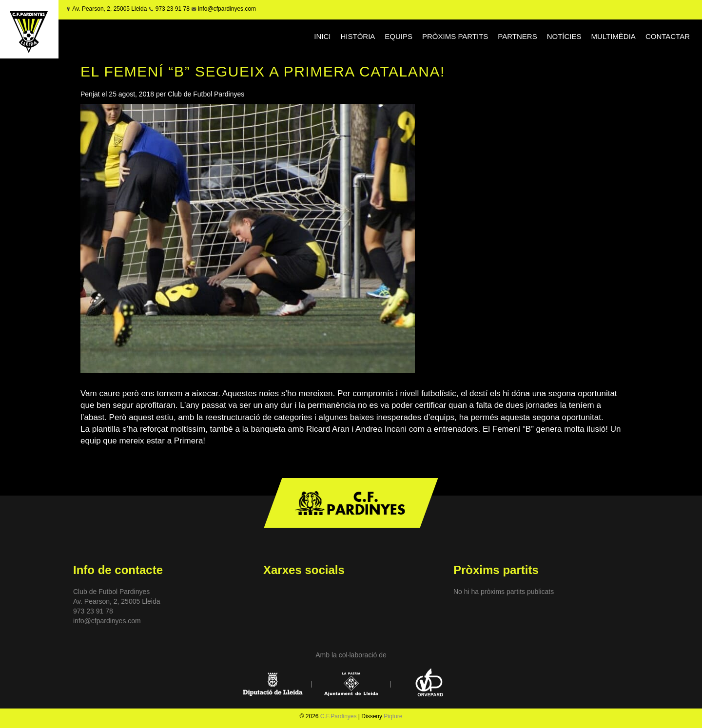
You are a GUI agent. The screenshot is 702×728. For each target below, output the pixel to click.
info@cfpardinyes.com (226, 9)
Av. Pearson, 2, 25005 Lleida (109, 9)
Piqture (393, 716)
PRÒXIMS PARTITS (455, 36)
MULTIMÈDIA (613, 36)
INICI (322, 36)
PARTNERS (517, 36)
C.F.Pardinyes (339, 716)
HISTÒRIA (358, 36)
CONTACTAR (668, 36)
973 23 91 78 (173, 9)
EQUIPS (399, 36)
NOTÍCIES (564, 36)
